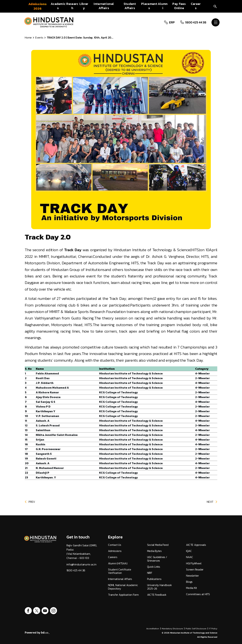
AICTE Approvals (196, 545)
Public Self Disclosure (196, 629)
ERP (171, 22)
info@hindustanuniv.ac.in (81, 564)
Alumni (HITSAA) (118, 563)
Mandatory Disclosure (172, 629)
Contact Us (115, 545)
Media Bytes (154, 551)
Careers (113, 557)
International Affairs (120, 579)
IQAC (189, 551)
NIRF (150, 573)
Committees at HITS (198, 594)
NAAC (189, 557)
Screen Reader (195, 570)
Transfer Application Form (123, 595)
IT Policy (213, 629)
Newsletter (192, 576)
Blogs (189, 582)
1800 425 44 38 (195, 22)
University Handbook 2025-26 (159, 587)
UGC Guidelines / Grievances (157, 559)
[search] (215, 6)
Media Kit (191, 588)
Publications (154, 579)
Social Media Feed (158, 545)
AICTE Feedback (157, 595)
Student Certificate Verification (120, 571)
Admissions (115, 551)
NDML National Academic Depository (123, 587)
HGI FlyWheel (194, 563)
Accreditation (153, 629)
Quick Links (154, 567)
